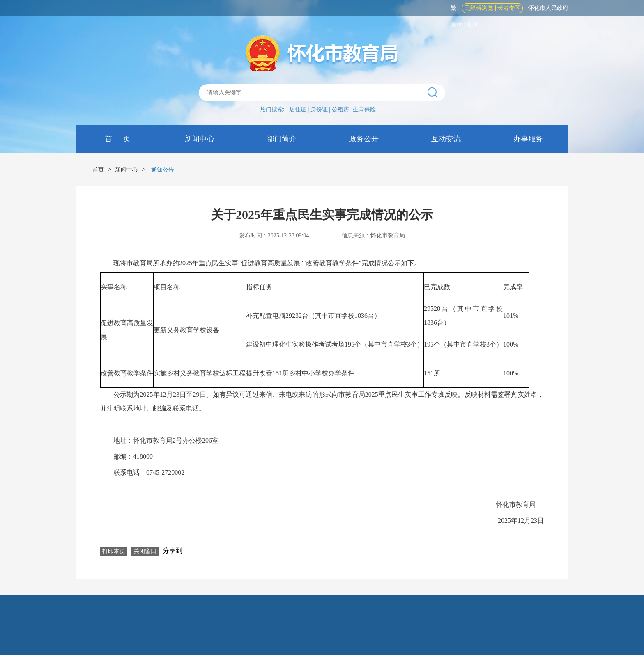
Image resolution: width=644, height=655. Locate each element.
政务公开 (363, 139)
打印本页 (114, 551)
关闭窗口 (145, 551)
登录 (456, 24)
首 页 (117, 139)
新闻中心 (199, 139)
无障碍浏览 (479, 8)
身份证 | (321, 109)
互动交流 (445, 139)
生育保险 (364, 109)
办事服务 (528, 139)
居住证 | (300, 109)
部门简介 (281, 139)
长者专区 (509, 8)
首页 (98, 170)
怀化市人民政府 (548, 8)
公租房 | (343, 109)
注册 (472, 24)
